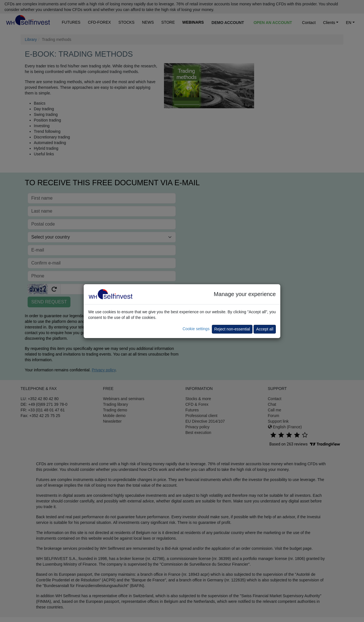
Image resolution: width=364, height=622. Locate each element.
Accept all (265, 329)
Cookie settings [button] (196, 329)
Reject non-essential (232, 329)
